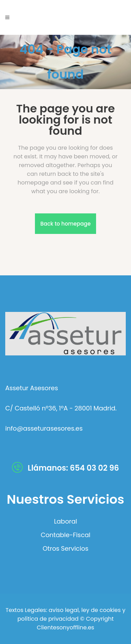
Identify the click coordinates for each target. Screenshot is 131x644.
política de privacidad (48, 619)
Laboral (65, 521)
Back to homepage (66, 224)
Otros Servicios (65, 549)
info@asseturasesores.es (44, 428)
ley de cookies (100, 610)
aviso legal (64, 610)
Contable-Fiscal (65, 535)
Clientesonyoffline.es (65, 627)
